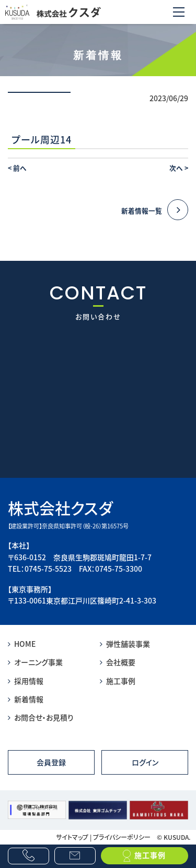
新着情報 (26, 699)
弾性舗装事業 (125, 644)
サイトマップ (72, 837)
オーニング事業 (35, 662)
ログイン (145, 762)
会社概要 (118, 662)
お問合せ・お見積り (41, 717)
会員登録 (51, 762)
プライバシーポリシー (122, 837)
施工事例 (118, 681)
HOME (22, 644)
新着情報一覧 (155, 210)
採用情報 (26, 681)
